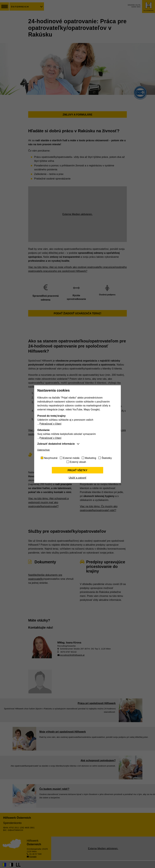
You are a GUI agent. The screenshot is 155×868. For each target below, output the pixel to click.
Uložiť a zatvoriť (77, 478)
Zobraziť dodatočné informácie (56, 444)
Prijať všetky (77, 470)
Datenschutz (44, 450)
